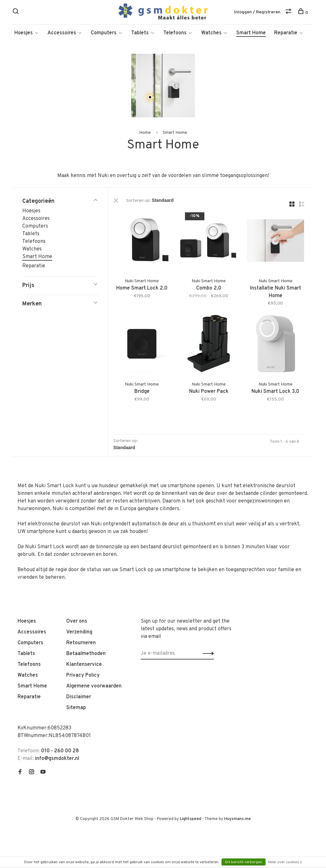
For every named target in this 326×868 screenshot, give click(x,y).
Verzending (79, 631)
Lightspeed (191, 818)
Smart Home (251, 35)
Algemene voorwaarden (94, 685)
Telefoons (175, 35)
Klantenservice (84, 664)
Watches (211, 35)
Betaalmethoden (86, 653)
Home (145, 135)
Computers (104, 35)
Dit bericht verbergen (244, 862)
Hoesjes (24, 35)
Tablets (140, 35)
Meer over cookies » (285, 862)
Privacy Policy (83, 674)
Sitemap (76, 707)
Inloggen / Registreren (257, 13)
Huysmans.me (237, 818)
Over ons (77, 620)
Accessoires (62, 35)
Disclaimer (79, 696)
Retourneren (81, 642)
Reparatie (286, 35)
